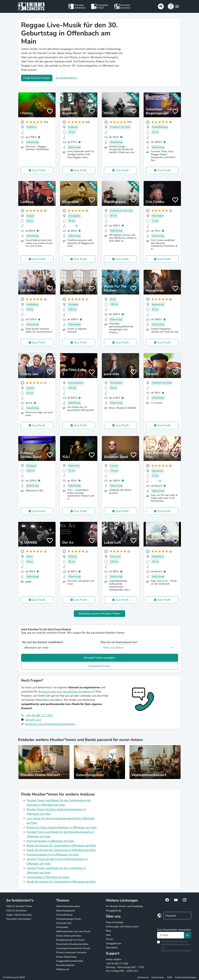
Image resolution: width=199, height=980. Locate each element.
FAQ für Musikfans (17, 911)
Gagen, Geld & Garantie (19, 915)
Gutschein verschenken (19, 919)
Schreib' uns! (33, 720)
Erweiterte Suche (99, 666)
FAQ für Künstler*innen (19, 906)
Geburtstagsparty (66, 911)
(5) (76, 226)
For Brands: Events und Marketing (124, 906)
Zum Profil (39, 170)
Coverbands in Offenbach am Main (48, 877)
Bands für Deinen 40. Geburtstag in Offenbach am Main (61, 882)
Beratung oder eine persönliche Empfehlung (66, 692)
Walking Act (63, 969)
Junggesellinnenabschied (69, 961)
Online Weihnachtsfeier (69, 936)
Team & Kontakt (115, 922)
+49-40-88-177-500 (39, 715)
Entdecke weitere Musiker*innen (99, 614)
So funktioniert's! (67, 78)
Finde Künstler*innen (37, 78)
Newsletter (112, 948)
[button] (174, 6)
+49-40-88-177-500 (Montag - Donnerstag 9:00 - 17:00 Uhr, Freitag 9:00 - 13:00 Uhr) (125, 967)
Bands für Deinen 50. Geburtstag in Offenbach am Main (61, 846)
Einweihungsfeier (65, 965)
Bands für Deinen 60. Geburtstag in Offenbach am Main (61, 850)
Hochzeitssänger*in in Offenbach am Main (53, 855)
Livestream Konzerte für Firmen (73, 948)
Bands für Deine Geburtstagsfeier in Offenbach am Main (62, 827)
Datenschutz (158, 977)
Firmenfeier (62, 927)
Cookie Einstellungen (186, 977)
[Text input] (171, 935)
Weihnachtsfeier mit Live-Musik (73, 931)
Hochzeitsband (64, 915)
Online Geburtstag (66, 957)
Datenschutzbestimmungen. (176, 951)
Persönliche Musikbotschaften (72, 944)
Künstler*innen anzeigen (99, 658)
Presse (110, 939)
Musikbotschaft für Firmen (70, 940)
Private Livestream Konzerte (71, 952)
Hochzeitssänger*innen (69, 919)
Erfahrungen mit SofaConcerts (122, 927)
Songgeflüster (114, 911)
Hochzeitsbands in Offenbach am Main (50, 841)
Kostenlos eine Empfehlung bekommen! (50, 724)
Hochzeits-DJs (64, 923)
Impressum (143, 977)
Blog (108, 931)
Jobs (108, 935)
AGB (169, 977)
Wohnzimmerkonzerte (68, 906)
